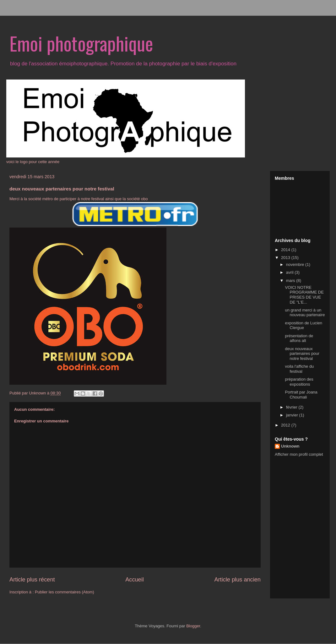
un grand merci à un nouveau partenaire (305, 313)
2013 (286, 258)
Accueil (135, 580)
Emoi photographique (81, 43)
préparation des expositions (299, 382)
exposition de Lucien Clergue (303, 325)
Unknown (290, 446)
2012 (286, 425)
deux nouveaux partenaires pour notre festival (302, 354)
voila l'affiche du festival (299, 369)
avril (290, 272)
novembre (296, 264)
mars (291, 281)
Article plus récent (32, 580)
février (292, 407)
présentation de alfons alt (299, 338)
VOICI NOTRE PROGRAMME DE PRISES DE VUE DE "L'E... (304, 295)
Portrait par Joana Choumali (301, 395)
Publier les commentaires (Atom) (65, 592)
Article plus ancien (237, 580)
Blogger (193, 626)
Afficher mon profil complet (299, 454)
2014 (286, 250)
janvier (293, 415)
